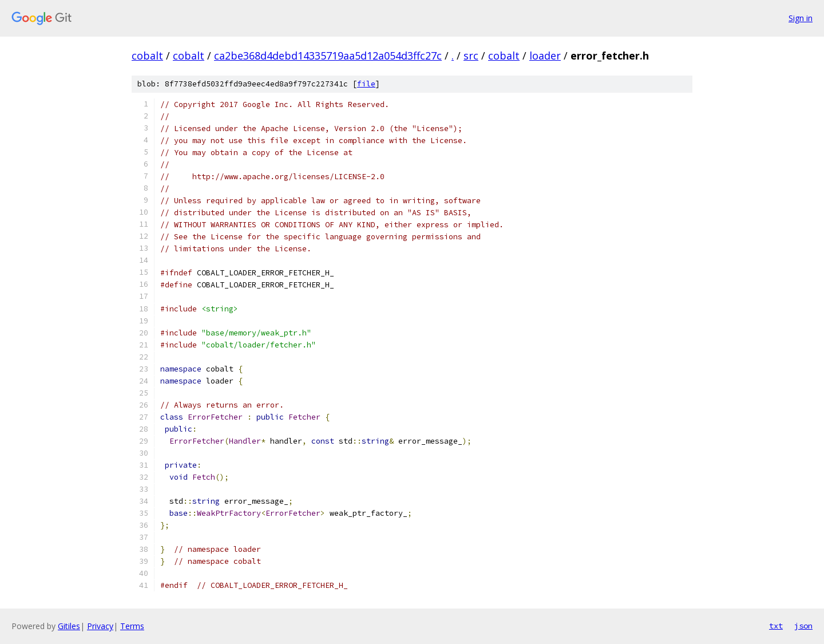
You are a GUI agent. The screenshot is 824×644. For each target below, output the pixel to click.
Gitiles (69, 626)
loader (545, 56)
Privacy (100, 626)
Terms (132, 626)
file (366, 84)
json (803, 626)
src (471, 56)
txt (776, 626)
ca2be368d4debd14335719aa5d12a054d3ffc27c (328, 56)
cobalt (147, 56)
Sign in (801, 18)
